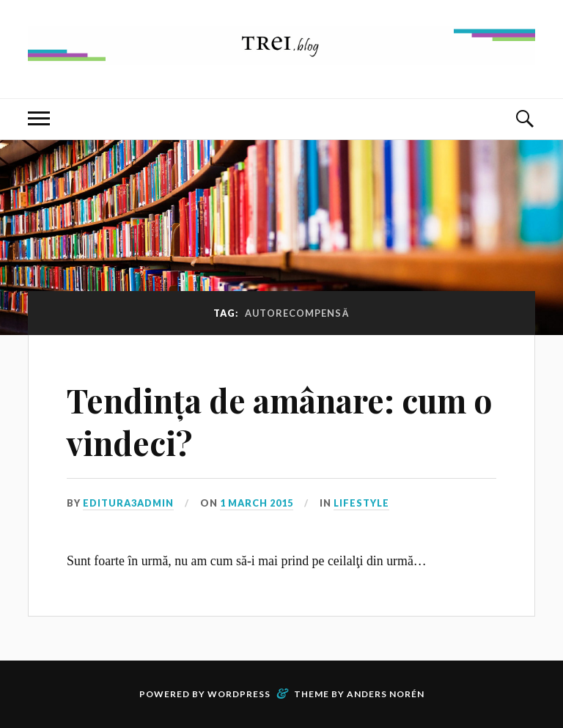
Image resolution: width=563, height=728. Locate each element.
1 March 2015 (257, 503)
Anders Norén (386, 694)
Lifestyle (361, 503)
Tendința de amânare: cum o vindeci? (279, 421)
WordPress (239, 694)
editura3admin (128, 503)
